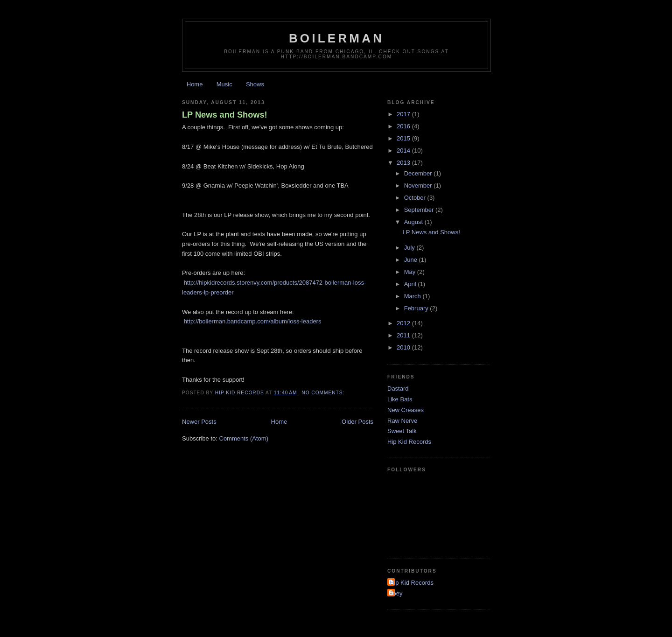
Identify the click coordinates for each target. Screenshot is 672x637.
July (410, 248)
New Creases (406, 410)
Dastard (398, 388)
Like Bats (400, 399)
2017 (404, 114)
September (420, 210)
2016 (404, 126)
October (416, 198)
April (411, 284)
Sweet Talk (402, 431)
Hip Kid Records (409, 442)
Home (195, 84)
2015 (404, 138)
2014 (404, 150)
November (419, 185)
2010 (404, 347)
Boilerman (336, 38)
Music (224, 84)
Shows (255, 84)
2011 (404, 335)
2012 (404, 323)
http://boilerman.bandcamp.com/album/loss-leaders (253, 321)
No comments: (324, 393)
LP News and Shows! (225, 115)
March (413, 296)
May (411, 272)
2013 (404, 163)
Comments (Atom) (244, 438)
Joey (396, 593)
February (417, 308)
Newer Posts (199, 422)
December (419, 173)
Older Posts (357, 422)
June (412, 260)
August (414, 222)
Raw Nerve (402, 421)
